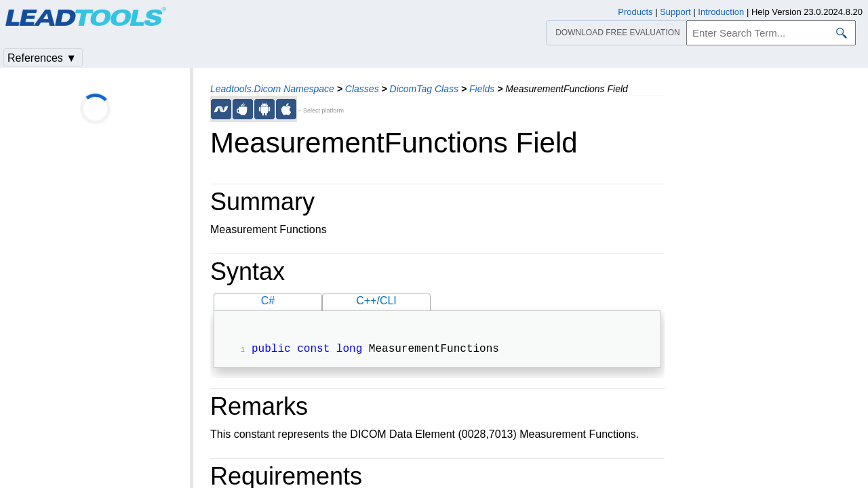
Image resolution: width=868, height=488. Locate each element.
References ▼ (42, 58)
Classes (362, 89)
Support (675, 12)
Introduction (721, 12)
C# (268, 301)
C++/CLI (376, 301)
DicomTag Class (424, 89)
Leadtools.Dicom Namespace (272, 89)
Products (635, 12)
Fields (482, 89)
